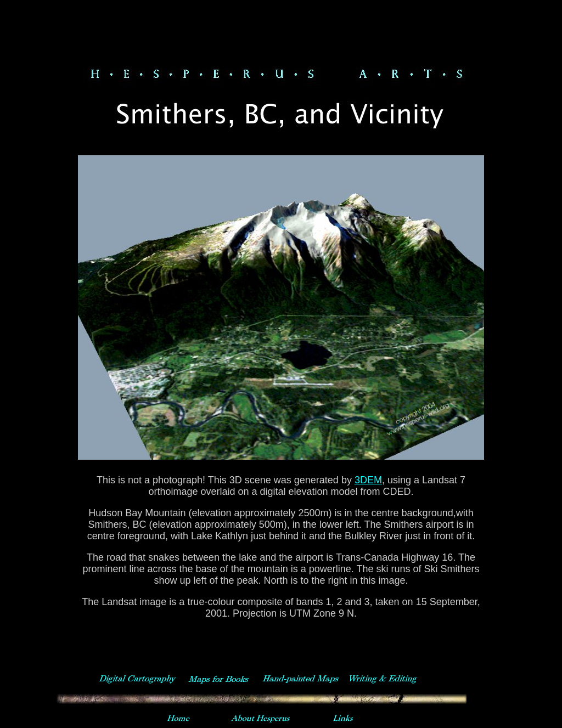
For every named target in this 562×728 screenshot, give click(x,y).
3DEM (368, 480)
